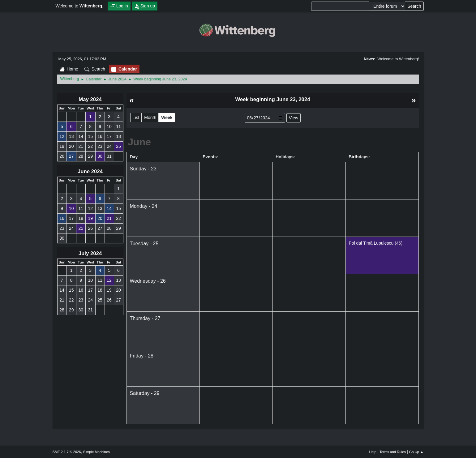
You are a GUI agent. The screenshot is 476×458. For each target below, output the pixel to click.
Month (150, 118)
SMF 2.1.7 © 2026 (67, 452)
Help (373, 452)
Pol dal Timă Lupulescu (371, 243)
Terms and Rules (393, 452)
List (136, 118)
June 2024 (90, 171)
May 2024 (90, 99)
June (139, 142)
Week (167, 118)
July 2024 (90, 253)
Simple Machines (96, 452)
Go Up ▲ (416, 452)
